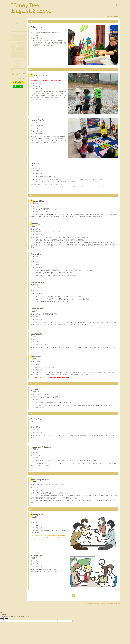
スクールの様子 (15, 60)
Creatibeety (36, 334)
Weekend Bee (37, 201)
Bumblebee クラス (39, 76)
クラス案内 (14, 33)
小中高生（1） (15, 53)
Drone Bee (36, 357)
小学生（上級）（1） (17, 46)
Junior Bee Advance (41, 447)
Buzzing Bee (37, 515)
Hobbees (35, 164)
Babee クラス (36, 28)
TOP (12, 20)
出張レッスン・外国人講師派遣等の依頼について (18, 74)
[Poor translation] (6, 619)
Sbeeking (35, 224)
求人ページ (14, 27)
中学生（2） (15, 50)
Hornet (34, 389)
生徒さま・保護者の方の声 (18, 78)
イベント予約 (14, 64)
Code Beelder (37, 283)
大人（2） (14, 57)
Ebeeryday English (40, 480)
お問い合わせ (14, 67)
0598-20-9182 (115, 17)
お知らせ (13, 30)
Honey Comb (37, 121)
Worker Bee (36, 556)
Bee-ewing (36, 254)
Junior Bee (36, 420)
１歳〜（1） (14, 36)
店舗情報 (13, 70)
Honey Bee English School (98, 603)
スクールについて (15, 23)
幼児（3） (14, 40)
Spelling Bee (37, 309)
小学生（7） (15, 43)
